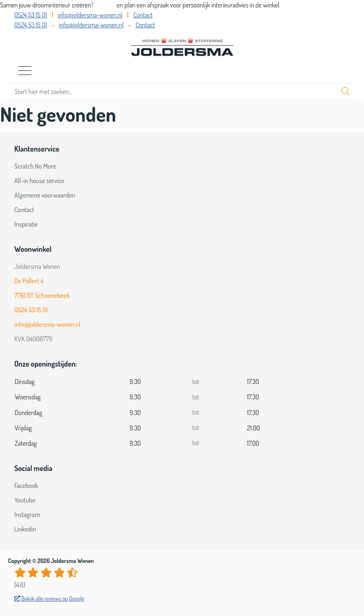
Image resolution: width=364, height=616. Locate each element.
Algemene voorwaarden (45, 195)
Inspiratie (26, 224)
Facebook (27, 486)
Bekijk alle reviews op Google (49, 598)
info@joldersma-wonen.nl (90, 15)
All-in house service (40, 181)
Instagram (27, 515)
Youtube (25, 500)
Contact (143, 15)
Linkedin (25, 529)
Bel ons (106, 5)
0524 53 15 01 (31, 15)
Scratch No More (35, 166)
